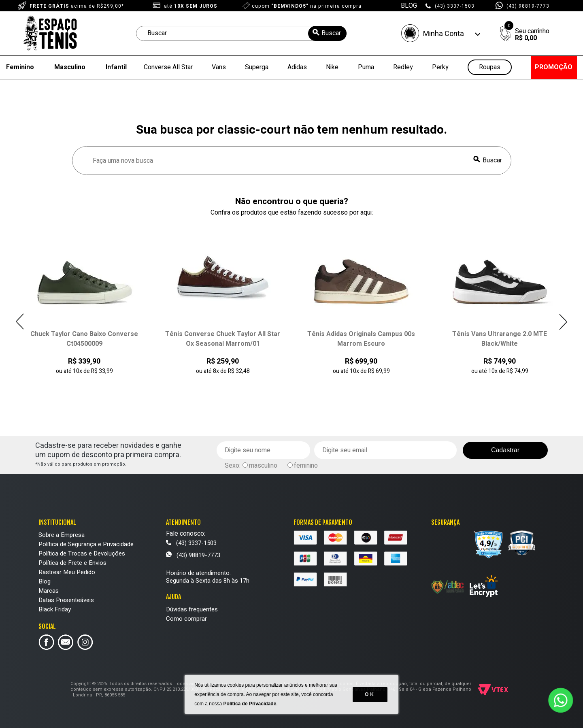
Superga (257, 67)
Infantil (116, 67)
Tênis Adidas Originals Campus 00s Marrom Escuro (361, 339)
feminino (306, 466)
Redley (403, 67)
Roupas (490, 67)
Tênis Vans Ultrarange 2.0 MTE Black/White (500, 339)
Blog (45, 581)
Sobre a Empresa (62, 535)
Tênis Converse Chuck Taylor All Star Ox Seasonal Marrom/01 (223, 339)
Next (563, 322)
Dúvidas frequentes (192, 609)
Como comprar (186, 619)
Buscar (492, 160)
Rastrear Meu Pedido (67, 572)
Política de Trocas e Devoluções (82, 553)
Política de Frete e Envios (72, 563)
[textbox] (241, 33)
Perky (440, 67)
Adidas (297, 67)
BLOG (409, 6)
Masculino (70, 67)
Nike (332, 67)
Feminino (20, 67)
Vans (219, 67)
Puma (366, 67)
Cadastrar (505, 450)
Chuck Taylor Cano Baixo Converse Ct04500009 (84, 339)
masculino (263, 466)
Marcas (49, 591)
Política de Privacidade (250, 704)
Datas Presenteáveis (66, 600)
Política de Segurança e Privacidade (86, 544)
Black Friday (55, 609)
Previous (20, 322)
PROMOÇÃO (554, 67)
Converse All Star (168, 67)
